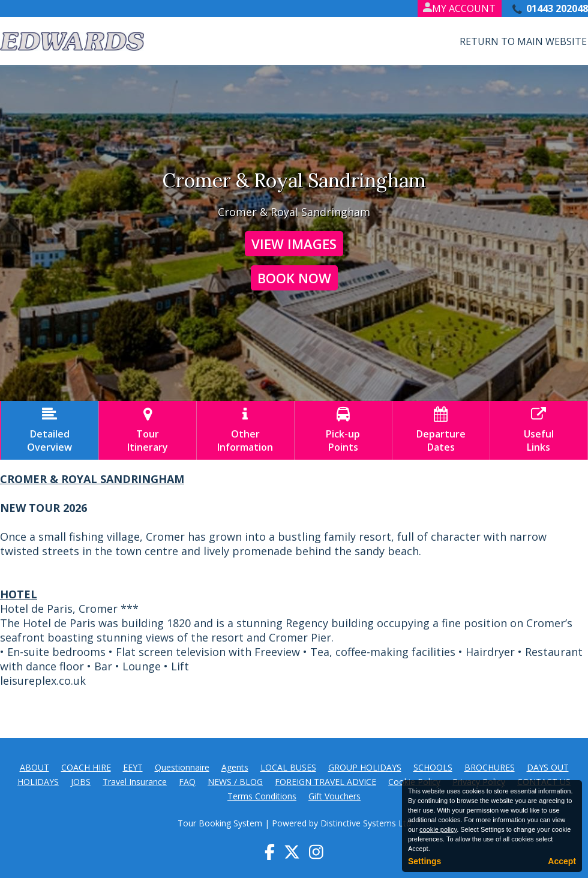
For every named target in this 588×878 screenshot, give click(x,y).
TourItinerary (148, 430)
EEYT (133, 767)
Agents (235, 767)
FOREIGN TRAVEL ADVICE (325, 782)
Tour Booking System (220, 823)
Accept (562, 861)
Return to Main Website (523, 41)
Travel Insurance (135, 782)
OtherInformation (245, 430)
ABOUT (34, 767)
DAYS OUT (548, 767)
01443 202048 (557, 8)
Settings (424, 861)
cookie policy (438, 829)
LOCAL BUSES (288, 767)
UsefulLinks (539, 430)
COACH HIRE (86, 767)
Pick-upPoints (343, 430)
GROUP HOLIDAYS (365, 767)
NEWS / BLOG (235, 782)
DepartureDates (441, 430)
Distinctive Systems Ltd (366, 823)
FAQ (187, 782)
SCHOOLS (433, 767)
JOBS (81, 782)
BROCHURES (490, 767)
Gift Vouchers (334, 796)
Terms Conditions (262, 796)
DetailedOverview (50, 430)
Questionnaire (182, 767)
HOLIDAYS (38, 782)
